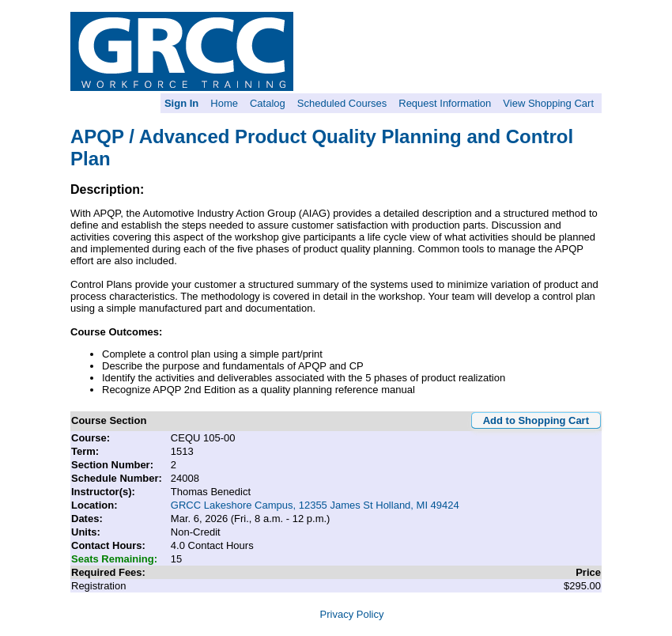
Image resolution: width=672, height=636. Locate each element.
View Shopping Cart (548, 103)
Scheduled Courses (342, 103)
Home (224, 103)
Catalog (268, 103)
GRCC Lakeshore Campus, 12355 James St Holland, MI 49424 (315, 505)
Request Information (445, 103)
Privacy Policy (352, 614)
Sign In (181, 103)
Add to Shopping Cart (536, 420)
